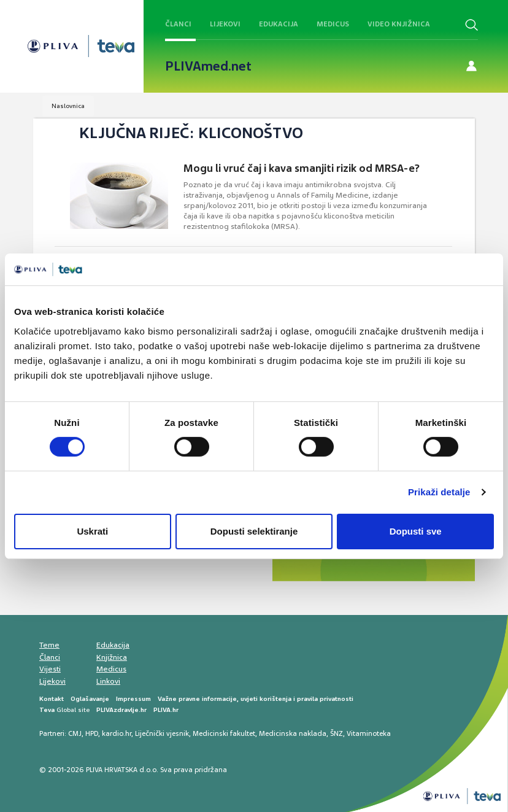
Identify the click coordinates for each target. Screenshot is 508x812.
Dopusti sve (416, 531)
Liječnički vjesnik (162, 733)
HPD (92, 733)
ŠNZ (337, 733)
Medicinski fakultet (224, 733)
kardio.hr (117, 733)
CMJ (75, 733)
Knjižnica (112, 657)
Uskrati (92, 531)
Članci (178, 24)
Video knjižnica (399, 24)
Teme (49, 645)
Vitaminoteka (369, 733)
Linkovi (108, 681)
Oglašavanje (90, 699)
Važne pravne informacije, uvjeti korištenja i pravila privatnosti (256, 699)
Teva (47, 710)
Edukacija (279, 24)
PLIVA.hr (166, 710)
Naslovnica (68, 106)
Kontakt (52, 699)
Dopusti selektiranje (254, 531)
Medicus (333, 24)
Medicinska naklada (293, 733)
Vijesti (50, 669)
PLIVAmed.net (208, 66)
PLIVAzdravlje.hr (121, 710)
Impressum (133, 699)
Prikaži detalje (439, 492)
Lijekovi (225, 24)
